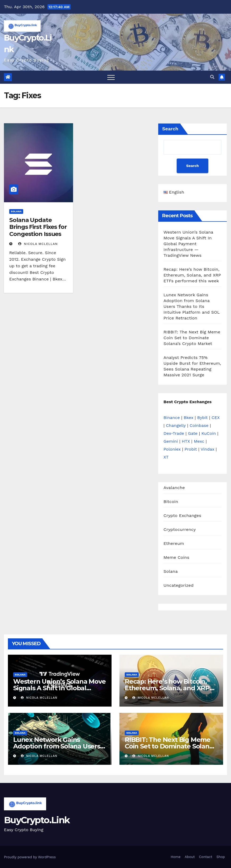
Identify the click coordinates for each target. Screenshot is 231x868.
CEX (216, 418)
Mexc (199, 441)
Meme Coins (176, 557)
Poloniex (172, 449)
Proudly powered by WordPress (30, 857)
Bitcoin (171, 502)
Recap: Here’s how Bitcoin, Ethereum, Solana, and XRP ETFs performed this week (192, 275)
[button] (212, 77)
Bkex (189, 418)
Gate (193, 433)
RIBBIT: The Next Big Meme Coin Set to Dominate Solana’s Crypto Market (192, 338)
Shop (221, 857)
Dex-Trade (174, 433)
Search (170, 129)
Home (175, 857)
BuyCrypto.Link (37, 820)
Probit (191, 449)
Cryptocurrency (180, 529)
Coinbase (199, 425)
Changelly (176, 425)
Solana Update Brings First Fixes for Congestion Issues (38, 227)
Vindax (208, 449)
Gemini (171, 441)
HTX (186, 441)
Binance (172, 418)
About (190, 857)
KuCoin (209, 433)
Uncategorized (179, 585)
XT (166, 457)
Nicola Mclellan (38, 244)
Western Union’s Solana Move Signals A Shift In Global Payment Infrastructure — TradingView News (188, 244)
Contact (205, 857)
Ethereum (174, 543)
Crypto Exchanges (182, 516)
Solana (16, 211)
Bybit (203, 418)
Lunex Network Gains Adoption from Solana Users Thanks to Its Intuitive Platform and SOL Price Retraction (192, 306)
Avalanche (174, 488)
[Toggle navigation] (111, 77)
